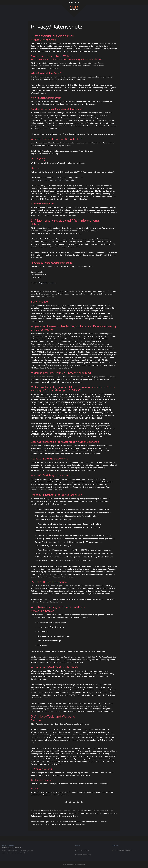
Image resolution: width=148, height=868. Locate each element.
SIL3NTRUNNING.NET (78, 865)
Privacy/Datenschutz (83, 855)
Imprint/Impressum (82, 850)
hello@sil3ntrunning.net (47, 283)
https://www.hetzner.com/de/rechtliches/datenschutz (53, 180)
